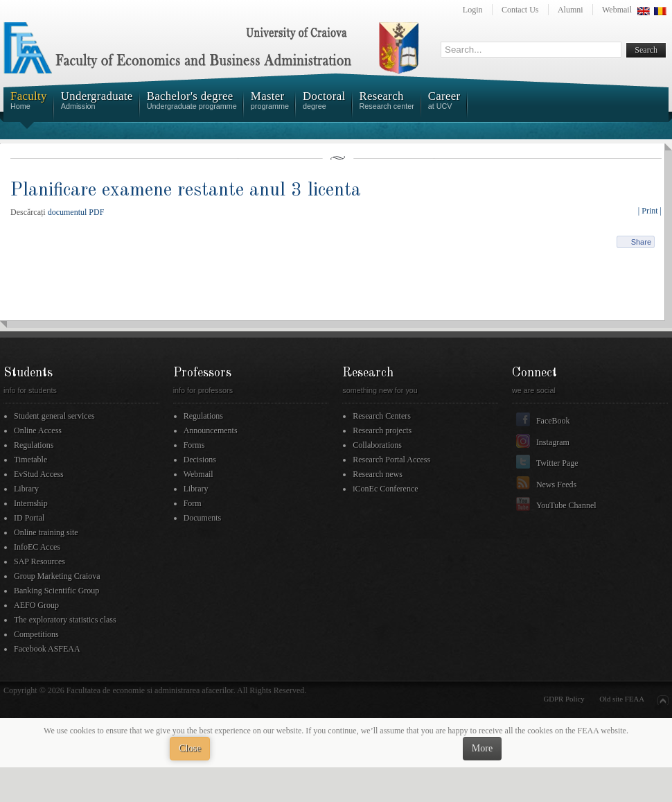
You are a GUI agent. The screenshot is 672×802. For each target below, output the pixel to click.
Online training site (46, 532)
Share (641, 242)
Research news (378, 474)
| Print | (650, 211)
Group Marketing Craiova (57, 576)
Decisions (200, 460)
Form (193, 503)
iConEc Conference (385, 489)
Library (26, 489)
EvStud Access (39, 474)
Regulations (34, 445)
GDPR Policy (564, 699)
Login (473, 10)
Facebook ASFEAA (47, 649)
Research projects (382, 430)
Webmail (617, 10)
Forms (194, 445)
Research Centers (382, 416)
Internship (31, 503)
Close (190, 748)
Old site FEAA (622, 699)
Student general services (54, 416)
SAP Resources (39, 561)
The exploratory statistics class (65, 620)
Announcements (211, 430)
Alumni (571, 10)
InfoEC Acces (37, 547)
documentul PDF (76, 212)
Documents (203, 518)
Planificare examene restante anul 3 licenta (186, 190)
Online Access (38, 430)
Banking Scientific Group (56, 591)
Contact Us (520, 10)
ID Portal (29, 518)
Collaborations (377, 445)
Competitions (36, 634)
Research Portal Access (391, 460)
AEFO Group (36, 605)
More (482, 748)
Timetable (30, 460)
